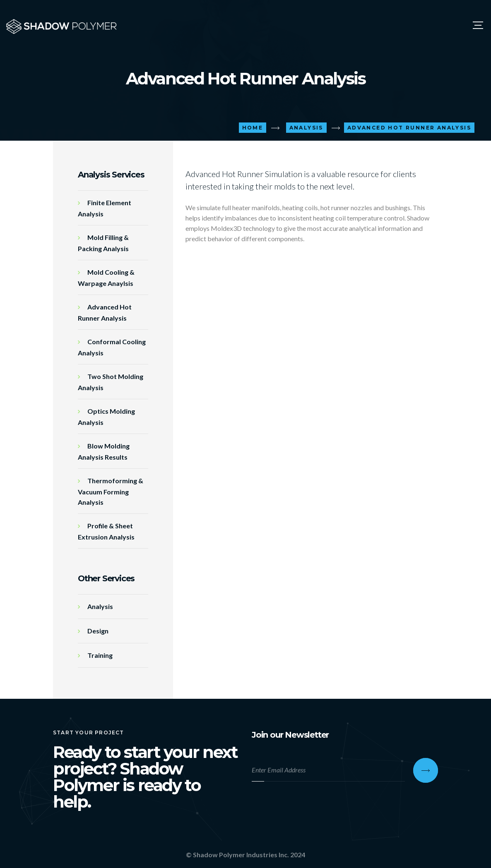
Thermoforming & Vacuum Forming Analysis (111, 491)
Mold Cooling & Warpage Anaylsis (106, 278)
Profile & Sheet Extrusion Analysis (106, 531)
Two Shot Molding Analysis (111, 382)
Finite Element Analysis (105, 208)
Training (100, 655)
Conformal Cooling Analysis (112, 347)
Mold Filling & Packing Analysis (103, 243)
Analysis (100, 606)
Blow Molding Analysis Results (104, 451)
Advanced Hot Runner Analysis (105, 312)
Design (98, 631)
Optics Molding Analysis (106, 417)
